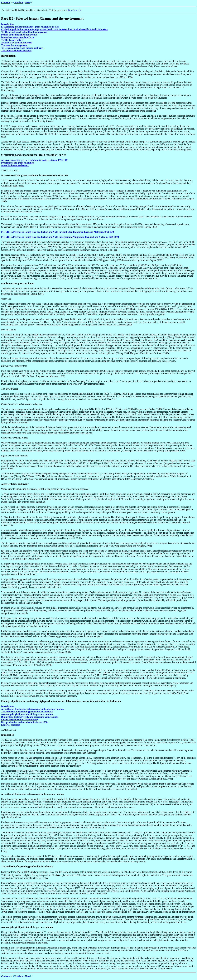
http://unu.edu (75, 10)
